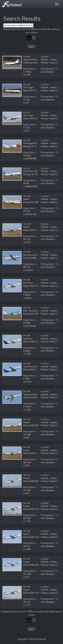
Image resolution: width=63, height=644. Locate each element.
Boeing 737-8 (30, 146)
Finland (44, 63)
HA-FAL (27, 267)
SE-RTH (27, 155)
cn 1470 (27, 521)
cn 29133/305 (30, 326)
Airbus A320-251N (32, 369)
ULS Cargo (28, 87)
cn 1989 (27, 549)
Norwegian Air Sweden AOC (36, 143)
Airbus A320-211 (31, 342)
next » (31, 47)
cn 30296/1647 (30, 214)
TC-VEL (27, 100)
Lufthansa (28, 339)
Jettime (27, 199)
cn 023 (26, 437)
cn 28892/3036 (30, 186)
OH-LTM (27, 462)
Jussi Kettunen (47, 72)
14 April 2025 (54, 63)
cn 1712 (27, 605)
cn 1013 (27, 242)
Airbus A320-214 (31, 509)
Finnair (26, 227)
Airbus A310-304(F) (32, 90)
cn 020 (26, 493)
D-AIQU (27, 351)
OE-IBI (26, 183)
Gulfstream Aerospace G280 (36, 63)
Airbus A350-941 (31, 425)
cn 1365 (27, 354)
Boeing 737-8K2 (31, 314)
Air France (28, 283)
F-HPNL (27, 295)
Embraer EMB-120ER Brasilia (37, 258)
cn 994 (26, 465)
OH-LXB (27, 518)
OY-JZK (27, 211)
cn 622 (26, 103)
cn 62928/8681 (30, 158)
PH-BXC (27, 323)
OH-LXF (27, 602)
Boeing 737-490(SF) (33, 174)
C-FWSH (27, 72)
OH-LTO (27, 239)
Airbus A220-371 (31, 286)
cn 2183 (27, 75)
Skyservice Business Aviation (37, 59)
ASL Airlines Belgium (33, 171)
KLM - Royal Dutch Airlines (36, 311)
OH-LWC (27, 490)
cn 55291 (27, 298)
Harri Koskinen (48, 128)
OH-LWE (27, 434)
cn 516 (26, 577)
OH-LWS (27, 574)
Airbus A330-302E (32, 230)
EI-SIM (26, 379)
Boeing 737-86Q (31, 202)
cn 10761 (27, 382)
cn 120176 (28, 270)
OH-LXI (27, 546)
